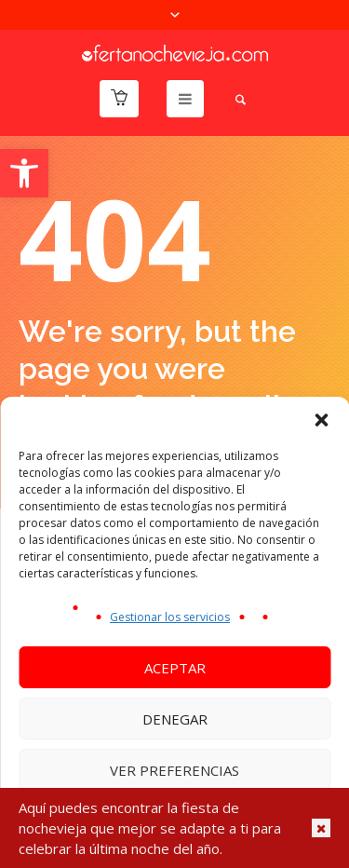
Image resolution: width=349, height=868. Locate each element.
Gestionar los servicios (170, 617)
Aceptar (175, 668)
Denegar (175, 719)
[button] (24, 173)
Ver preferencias (174, 770)
